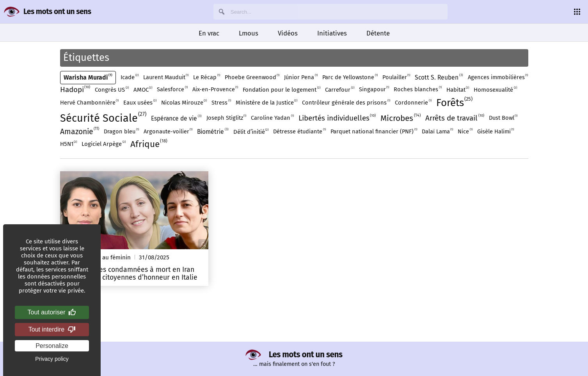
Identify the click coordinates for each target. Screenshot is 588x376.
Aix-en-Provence (215, 90)
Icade (130, 77)
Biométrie (213, 132)
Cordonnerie (413, 103)
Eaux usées (140, 103)
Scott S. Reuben (439, 77)
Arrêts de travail (455, 118)
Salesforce (172, 90)
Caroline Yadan (272, 118)
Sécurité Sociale (103, 118)
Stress (221, 103)
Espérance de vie (176, 118)
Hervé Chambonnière (90, 103)
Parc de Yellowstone (350, 78)
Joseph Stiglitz (226, 118)
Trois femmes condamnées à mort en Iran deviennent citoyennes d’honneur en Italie (131, 273)
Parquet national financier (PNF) (374, 132)
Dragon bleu (121, 132)
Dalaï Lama (438, 132)
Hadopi (75, 90)
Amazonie (80, 132)
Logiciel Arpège (104, 144)
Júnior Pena (301, 78)
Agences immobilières (498, 78)
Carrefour (340, 90)
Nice (465, 132)
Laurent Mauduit (166, 78)
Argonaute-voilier (168, 132)
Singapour (374, 90)
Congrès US (112, 90)
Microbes (401, 118)
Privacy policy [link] (52, 359)
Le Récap (207, 78)
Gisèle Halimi (496, 132)
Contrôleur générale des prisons (346, 103)
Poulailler (396, 78)
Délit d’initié (251, 132)
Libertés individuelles (337, 118)
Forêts (455, 103)
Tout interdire (52, 330)
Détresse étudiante (299, 132)
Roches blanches (418, 90)
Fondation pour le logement (282, 90)
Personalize (52, 346)
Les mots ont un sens (57, 12)
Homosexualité (495, 90)
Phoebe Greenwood (252, 78)
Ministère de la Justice (267, 103)
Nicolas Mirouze (184, 103)
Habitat (458, 90)
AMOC (143, 90)
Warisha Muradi (88, 78)
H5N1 (69, 144)
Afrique (149, 144)
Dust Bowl (503, 118)
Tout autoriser (52, 312)
